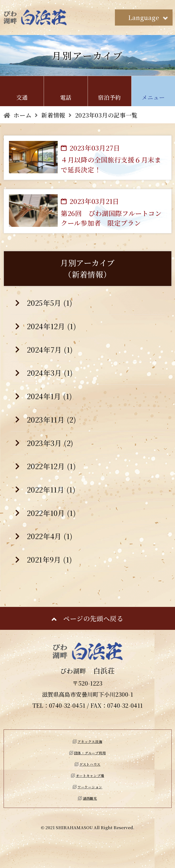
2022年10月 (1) (51, 513)
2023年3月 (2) (50, 443)
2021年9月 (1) (49, 559)
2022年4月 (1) (50, 536)
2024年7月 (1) (50, 350)
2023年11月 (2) (52, 420)
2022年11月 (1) (51, 490)
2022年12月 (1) (51, 466)
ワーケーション (90, 787)
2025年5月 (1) (50, 303)
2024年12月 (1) (52, 326)
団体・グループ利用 (90, 753)
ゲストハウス (90, 764)
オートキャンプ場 (90, 776)
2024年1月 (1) (49, 396)
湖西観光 (90, 798)
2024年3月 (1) (50, 373)
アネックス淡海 (90, 742)
